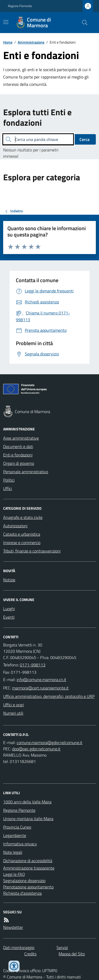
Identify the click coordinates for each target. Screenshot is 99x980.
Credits (30, 954)
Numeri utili (13, 713)
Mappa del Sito (72, 954)
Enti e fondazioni (18, 455)
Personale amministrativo (26, 472)
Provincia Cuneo (17, 827)
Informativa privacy (20, 844)
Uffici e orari (13, 705)
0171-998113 (33, 665)
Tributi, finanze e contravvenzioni (32, 551)
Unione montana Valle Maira (28, 819)
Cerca (84, 139)
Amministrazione (31, 42)
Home (8, 42)
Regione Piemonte (20, 6)
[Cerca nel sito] (83, 23)
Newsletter (13, 927)
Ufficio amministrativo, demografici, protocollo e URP (49, 696)
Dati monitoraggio (19, 947)
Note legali (13, 852)
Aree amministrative (21, 438)
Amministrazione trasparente (29, 868)
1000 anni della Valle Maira (27, 802)
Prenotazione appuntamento (28, 887)
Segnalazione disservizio (24, 881)
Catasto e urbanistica (22, 534)
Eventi (9, 617)
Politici (9, 480)
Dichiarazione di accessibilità (28, 861)
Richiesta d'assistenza (22, 893)
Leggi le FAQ (14, 874)
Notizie (9, 580)
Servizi (62, 947)
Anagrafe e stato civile (23, 517)
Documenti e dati (18, 446)
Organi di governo (19, 463)
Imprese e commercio (22, 542)
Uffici (8, 488)
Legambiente (15, 835)
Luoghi (9, 609)
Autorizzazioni (15, 526)
